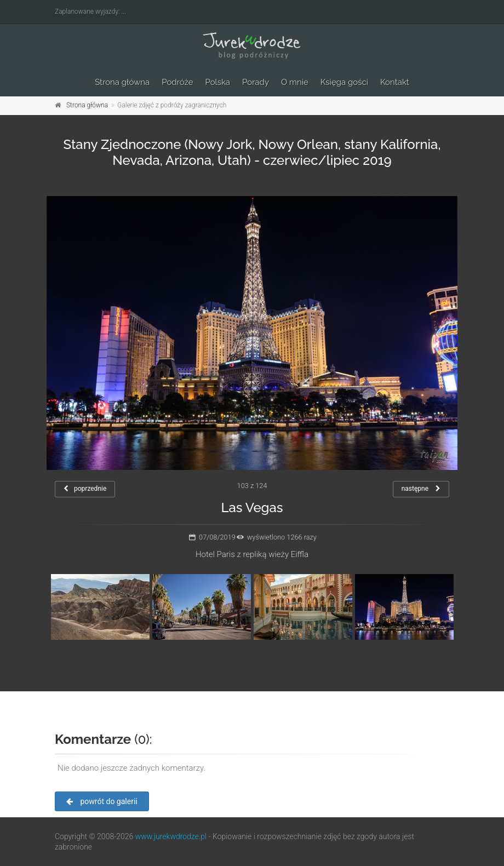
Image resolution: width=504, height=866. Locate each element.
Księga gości (344, 82)
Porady (256, 82)
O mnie (295, 82)
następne (421, 489)
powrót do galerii (102, 801)
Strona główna (122, 82)
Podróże (177, 82)
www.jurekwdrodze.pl (171, 836)
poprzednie (85, 489)
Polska (218, 82)
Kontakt (395, 82)
